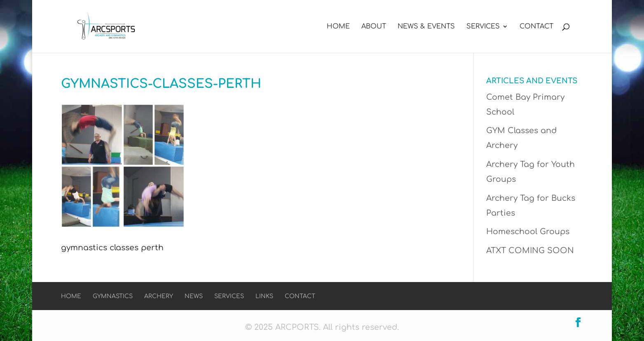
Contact (536, 27)
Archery (159, 296)
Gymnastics (113, 296)
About (374, 27)
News (194, 296)
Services (483, 27)
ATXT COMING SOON (530, 250)
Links (264, 296)
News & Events (426, 27)
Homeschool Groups (528, 232)
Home (338, 27)
